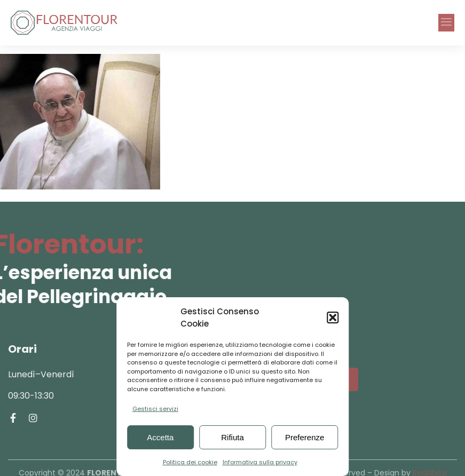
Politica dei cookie (190, 462)
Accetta (160, 437)
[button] (333, 318)
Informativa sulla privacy (260, 462)
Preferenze (305, 437)
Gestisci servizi (155, 409)
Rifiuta (232, 437)
